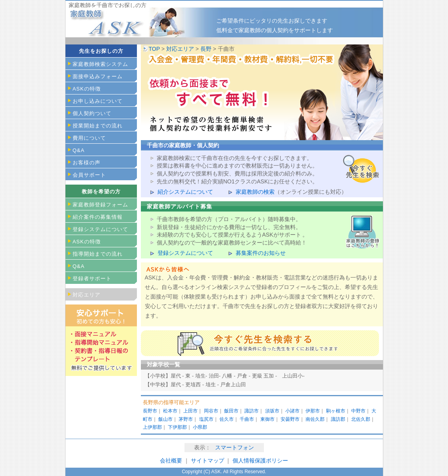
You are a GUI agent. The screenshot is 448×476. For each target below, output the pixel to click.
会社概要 (171, 461)
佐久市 (227, 419)
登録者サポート (92, 278)
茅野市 (186, 419)
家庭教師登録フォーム (100, 205)
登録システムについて (185, 253)
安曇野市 (290, 419)
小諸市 (292, 411)
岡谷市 (211, 411)
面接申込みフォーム (98, 76)
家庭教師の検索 (255, 192)
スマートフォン (235, 447)
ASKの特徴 (87, 89)
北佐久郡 (361, 419)
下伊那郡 (177, 427)
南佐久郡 (315, 419)
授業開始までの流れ (98, 126)
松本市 (170, 411)
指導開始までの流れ (98, 254)
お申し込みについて (98, 101)
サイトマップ (208, 461)
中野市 (358, 411)
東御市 (267, 419)
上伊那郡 (152, 427)
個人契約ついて (92, 113)
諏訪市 (252, 411)
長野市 (150, 411)
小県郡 (200, 427)
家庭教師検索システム (100, 64)
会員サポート (89, 175)
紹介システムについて (185, 192)
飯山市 (165, 419)
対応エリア (180, 49)
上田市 (190, 411)
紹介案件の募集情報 (98, 217)
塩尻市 (206, 419)
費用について (89, 138)
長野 (206, 49)
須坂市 (272, 411)
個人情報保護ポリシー (260, 461)
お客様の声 (87, 163)
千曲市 (247, 419)
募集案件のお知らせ (261, 253)
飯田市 (231, 411)
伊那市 (313, 411)
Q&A (79, 150)
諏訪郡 (338, 419)
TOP (154, 49)
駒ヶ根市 (336, 411)
